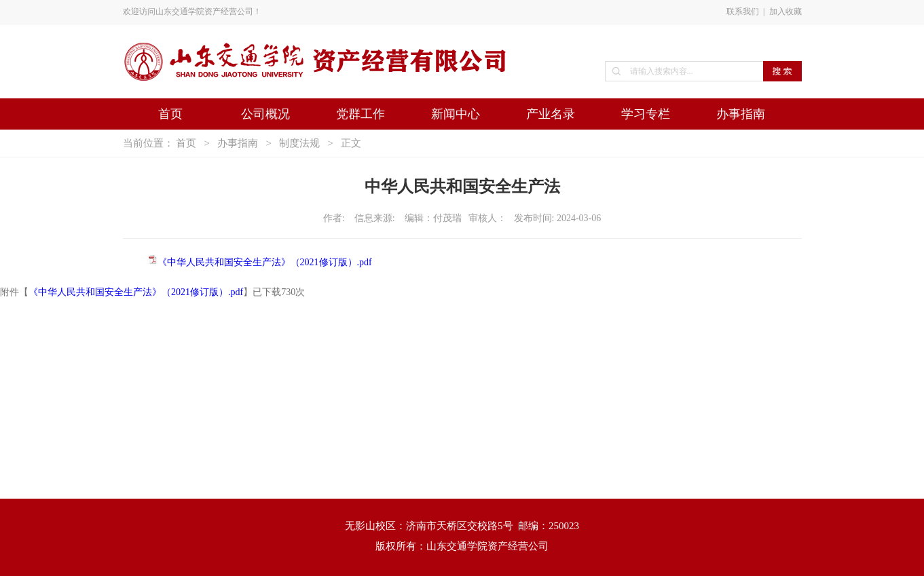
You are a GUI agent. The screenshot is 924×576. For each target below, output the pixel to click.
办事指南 (741, 114)
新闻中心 (456, 114)
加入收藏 (786, 12)
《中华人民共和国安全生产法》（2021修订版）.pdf (265, 262)
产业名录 (551, 114)
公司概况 (265, 114)
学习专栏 (646, 114)
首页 (170, 114)
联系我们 (743, 12)
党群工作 (361, 114)
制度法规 (299, 143)
